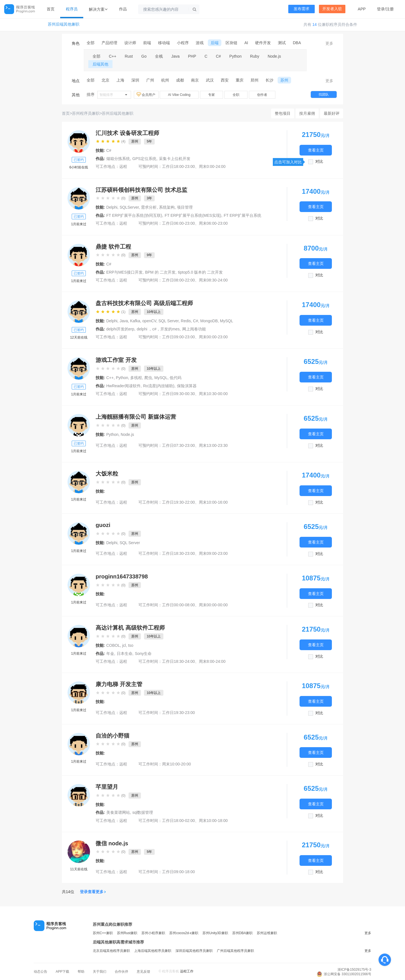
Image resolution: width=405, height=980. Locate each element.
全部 (91, 43)
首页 (51, 9)
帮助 (81, 972)
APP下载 (62, 972)
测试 (282, 43)
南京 (195, 80)
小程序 (183, 43)
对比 (319, 162)
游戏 (200, 43)
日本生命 (125, 654)
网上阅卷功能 (194, 329)
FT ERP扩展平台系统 (243, 215)
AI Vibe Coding (179, 95)
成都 (180, 80)
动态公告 (40, 972)
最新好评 (332, 113)
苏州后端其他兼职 (64, 24)
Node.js (274, 56)
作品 (123, 9)
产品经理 (109, 43)
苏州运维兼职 (267, 933)
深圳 (135, 80)
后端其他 (100, 64)
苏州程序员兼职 (86, 113)
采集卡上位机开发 (175, 159)
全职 (236, 95)
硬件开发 (263, 43)
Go (144, 56)
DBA (297, 43)
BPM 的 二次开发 (160, 272)
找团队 (324, 94)
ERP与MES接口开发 (124, 272)
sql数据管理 (143, 812)
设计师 (130, 43)
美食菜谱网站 (118, 812)
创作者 (262, 95)
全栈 (159, 56)
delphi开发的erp (120, 329)
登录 (381, 9)
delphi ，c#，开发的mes (158, 329)
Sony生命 (143, 654)
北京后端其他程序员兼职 (111, 951)
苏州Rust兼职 (127, 933)
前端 (147, 43)
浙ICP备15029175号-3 (354, 970)
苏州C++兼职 (103, 933)
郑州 (255, 80)
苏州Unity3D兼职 (215, 933)
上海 (120, 80)
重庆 (240, 80)
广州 (150, 80)
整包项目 (283, 113)
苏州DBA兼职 (243, 933)
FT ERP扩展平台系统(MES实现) (193, 215)
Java (175, 56)
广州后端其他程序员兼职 (235, 951)
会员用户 (146, 94)
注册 (390, 9)
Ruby (255, 56)
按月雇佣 (307, 113)
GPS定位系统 (145, 159)
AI (246, 43)
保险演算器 (187, 386)
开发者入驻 (332, 9)
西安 (225, 80)
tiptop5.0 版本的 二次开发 (201, 272)
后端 (215, 43)
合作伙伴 (121, 972)
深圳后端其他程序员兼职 (194, 951)
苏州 (284, 80)
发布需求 (301, 9)
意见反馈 (143, 972)
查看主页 (316, 150)
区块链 (231, 43)
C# (218, 56)
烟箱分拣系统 (118, 159)
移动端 (164, 43)
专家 (211, 95)
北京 (105, 80)
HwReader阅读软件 (123, 386)
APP (362, 9)
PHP (192, 56)
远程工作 (187, 971)
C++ (112, 56)
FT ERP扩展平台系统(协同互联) (134, 215)
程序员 (72, 9)
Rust (129, 56)
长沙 (269, 80)
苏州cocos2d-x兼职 (184, 933)
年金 (110, 654)
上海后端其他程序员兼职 (153, 951)
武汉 (210, 80)
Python (235, 56)
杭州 (165, 80)
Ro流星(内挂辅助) (159, 386)
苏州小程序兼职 (153, 933)
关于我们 (100, 972)
